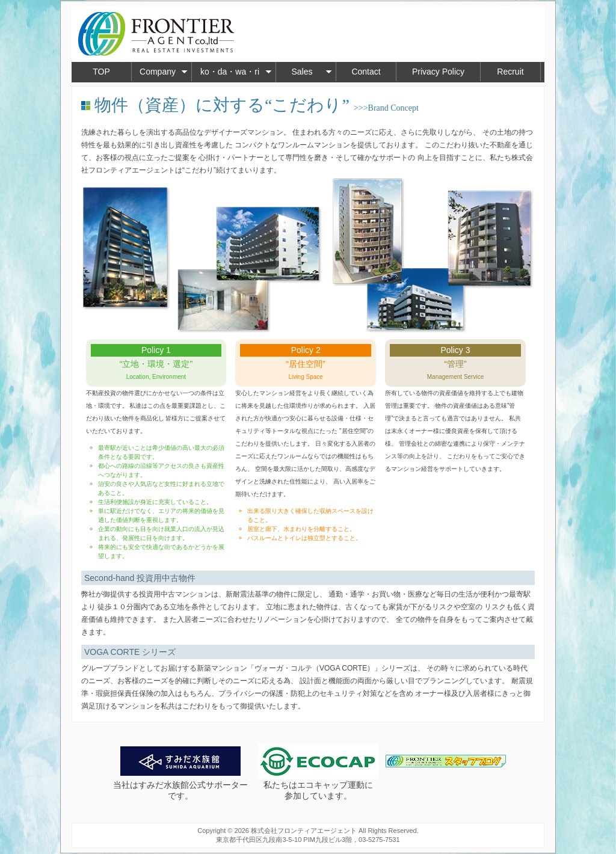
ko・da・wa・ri (236, 72)
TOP (101, 72)
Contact (366, 72)
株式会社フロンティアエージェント (304, 831)
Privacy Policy (438, 72)
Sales (312, 72)
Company (164, 72)
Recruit (510, 72)
